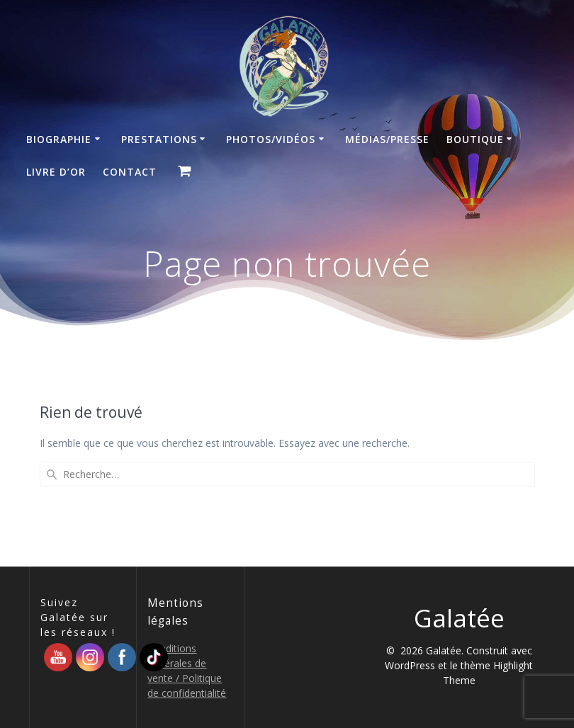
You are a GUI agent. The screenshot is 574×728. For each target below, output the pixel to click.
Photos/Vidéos (271, 139)
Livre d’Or (56, 172)
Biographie (59, 139)
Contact (130, 172)
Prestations (159, 139)
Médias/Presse (387, 139)
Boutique (475, 139)
